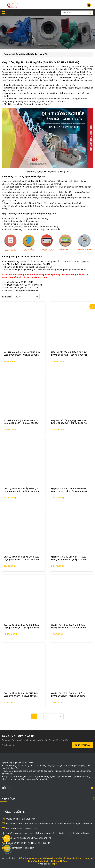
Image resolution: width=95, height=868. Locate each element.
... (54, 716)
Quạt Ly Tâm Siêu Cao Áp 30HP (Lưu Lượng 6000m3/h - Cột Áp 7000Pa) (22, 490)
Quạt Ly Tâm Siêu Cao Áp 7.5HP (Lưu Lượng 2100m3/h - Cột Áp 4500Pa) (21, 626)
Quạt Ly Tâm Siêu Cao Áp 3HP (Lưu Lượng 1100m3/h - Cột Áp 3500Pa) (21, 695)
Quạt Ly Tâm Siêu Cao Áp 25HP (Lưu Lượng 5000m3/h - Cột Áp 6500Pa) (69, 490)
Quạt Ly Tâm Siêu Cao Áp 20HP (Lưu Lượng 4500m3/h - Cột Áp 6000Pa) (22, 558)
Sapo (54, 864)
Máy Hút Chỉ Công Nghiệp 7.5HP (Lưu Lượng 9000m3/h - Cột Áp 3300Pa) (22, 354)
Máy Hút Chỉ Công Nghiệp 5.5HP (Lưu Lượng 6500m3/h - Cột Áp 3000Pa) (69, 354)
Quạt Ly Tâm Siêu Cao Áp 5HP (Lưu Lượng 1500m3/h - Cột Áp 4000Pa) (69, 626)
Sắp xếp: (6, 297)
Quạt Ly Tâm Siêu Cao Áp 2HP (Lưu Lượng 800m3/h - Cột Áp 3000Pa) (68, 695)
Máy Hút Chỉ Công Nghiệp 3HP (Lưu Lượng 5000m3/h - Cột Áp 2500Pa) (21, 422)
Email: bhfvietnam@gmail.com (20, 848)
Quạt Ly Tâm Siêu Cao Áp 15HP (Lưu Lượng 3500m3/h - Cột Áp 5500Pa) (69, 558)
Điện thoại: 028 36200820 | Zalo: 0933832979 (29, 838)
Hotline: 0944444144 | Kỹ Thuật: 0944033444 (28, 843)
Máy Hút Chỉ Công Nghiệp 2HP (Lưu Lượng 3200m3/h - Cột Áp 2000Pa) (69, 422)
